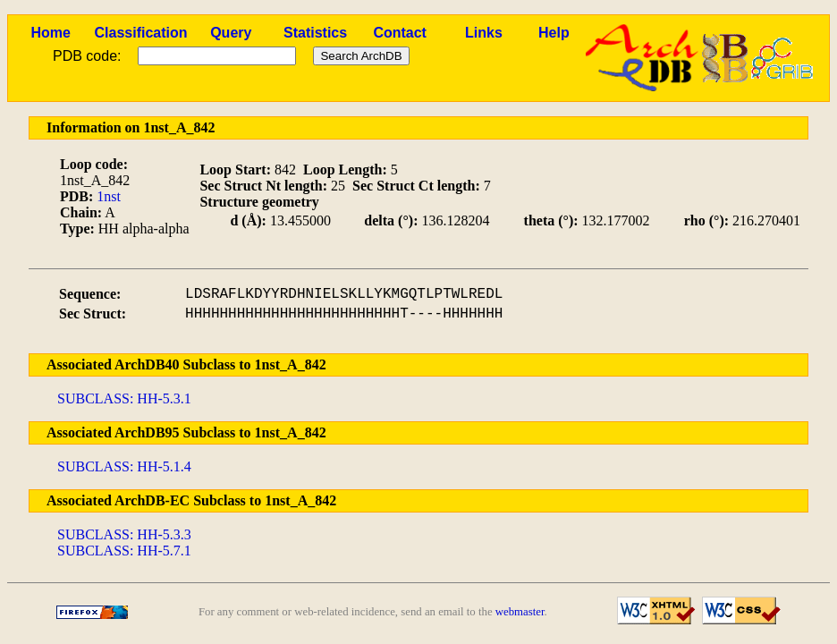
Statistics (315, 33)
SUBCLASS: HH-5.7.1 (124, 551)
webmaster (520, 612)
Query (231, 33)
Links (484, 33)
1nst (109, 196)
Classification (140, 33)
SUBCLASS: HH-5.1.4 (124, 466)
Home (51, 33)
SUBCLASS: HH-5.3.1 (124, 398)
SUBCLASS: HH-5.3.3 (124, 534)
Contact (400, 33)
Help (554, 33)
